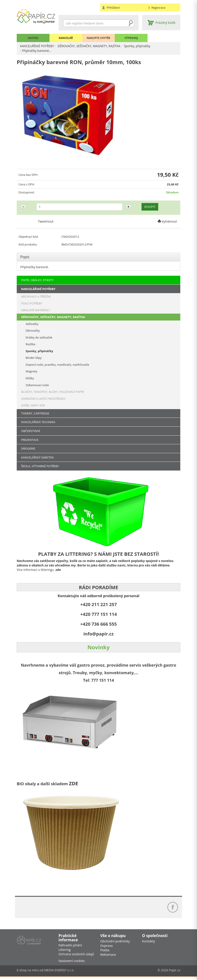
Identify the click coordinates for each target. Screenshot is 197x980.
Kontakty (149, 944)
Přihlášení (113, 8)
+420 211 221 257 (98, 605)
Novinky (98, 648)
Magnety (31, 372)
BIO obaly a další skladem (43, 784)
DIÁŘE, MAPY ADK (33, 406)
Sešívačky (32, 324)
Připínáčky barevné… (37, 50)
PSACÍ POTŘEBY (32, 304)
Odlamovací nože (37, 385)
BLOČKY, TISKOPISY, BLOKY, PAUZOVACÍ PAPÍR (52, 392)
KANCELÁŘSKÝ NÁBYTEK (37, 458)
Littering (65, 952)
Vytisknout (167, 222)
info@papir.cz (98, 634)
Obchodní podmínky (115, 944)
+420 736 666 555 (98, 624)
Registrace (158, 8)
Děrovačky (33, 331)
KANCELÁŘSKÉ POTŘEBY (38, 46)
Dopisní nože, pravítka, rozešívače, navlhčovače (57, 365)
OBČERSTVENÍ (31, 431)
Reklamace (108, 957)
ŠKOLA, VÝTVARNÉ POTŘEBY (40, 467)
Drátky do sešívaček (39, 338)
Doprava (106, 948)
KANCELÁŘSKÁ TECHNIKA (38, 422)
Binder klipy (34, 358)
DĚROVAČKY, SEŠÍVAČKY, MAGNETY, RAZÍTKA (91, 46)
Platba (105, 953)
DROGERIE (28, 449)
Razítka (30, 345)
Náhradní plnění (70, 948)
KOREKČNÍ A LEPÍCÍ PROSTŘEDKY (43, 399)
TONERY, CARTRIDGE (35, 414)
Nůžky (30, 379)
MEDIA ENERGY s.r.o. (59, 973)
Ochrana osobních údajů (76, 957)
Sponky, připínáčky (141, 46)
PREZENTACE (30, 440)
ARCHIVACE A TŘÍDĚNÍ (36, 297)
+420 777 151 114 (98, 615)
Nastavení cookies (72, 963)
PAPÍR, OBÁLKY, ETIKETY (37, 280)
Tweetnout (46, 222)
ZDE (73, 784)
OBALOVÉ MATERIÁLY (36, 310)
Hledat (131, 23)
